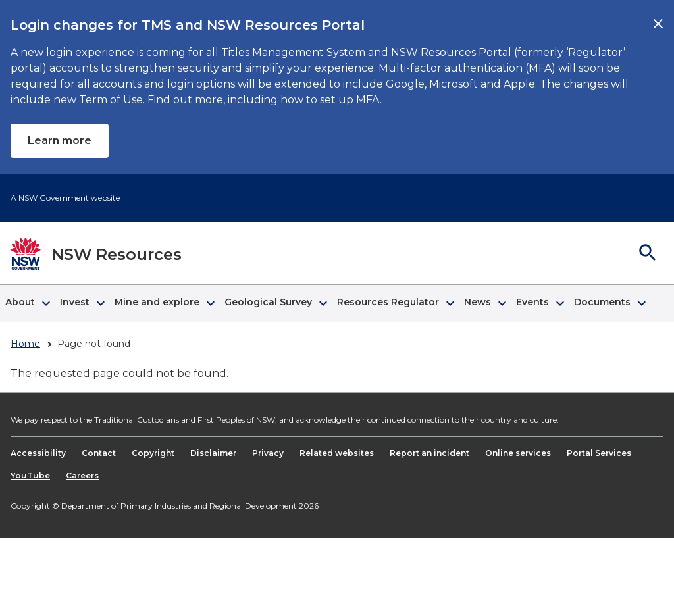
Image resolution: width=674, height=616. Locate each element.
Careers (82, 475)
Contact (99, 453)
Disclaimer (213, 453)
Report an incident (429, 453)
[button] (27, 303)
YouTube (30, 475)
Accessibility (38, 453)
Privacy (268, 453)
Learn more (60, 141)
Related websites (337, 453)
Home (25, 344)
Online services (518, 453)
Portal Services (599, 453)
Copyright (153, 453)
